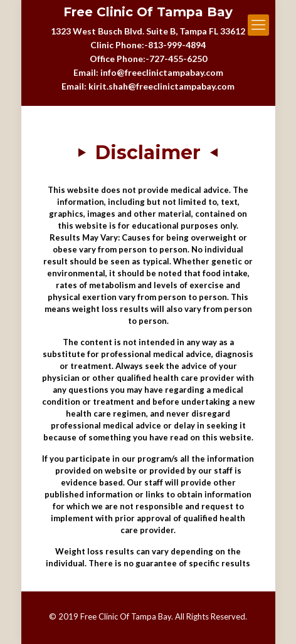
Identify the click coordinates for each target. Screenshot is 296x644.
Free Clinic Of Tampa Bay (148, 12)
